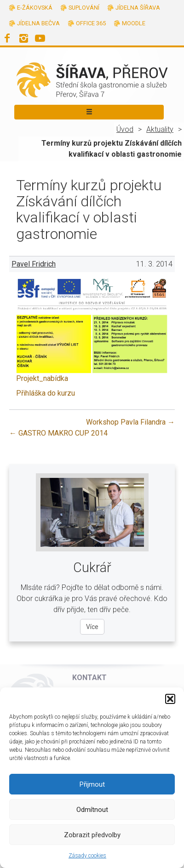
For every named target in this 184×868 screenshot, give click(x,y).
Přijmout (92, 784)
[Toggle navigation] (89, 112)
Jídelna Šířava (138, 8)
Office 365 (91, 23)
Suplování (84, 8)
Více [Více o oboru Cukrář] (92, 627)
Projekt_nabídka (42, 378)
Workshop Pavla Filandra (130, 422)
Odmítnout (92, 810)
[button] (170, 699)
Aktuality (160, 129)
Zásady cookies (87, 856)
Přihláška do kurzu (46, 393)
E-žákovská (35, 8)
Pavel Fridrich (34, 264)
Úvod (125, 129)
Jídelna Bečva (38, 23)
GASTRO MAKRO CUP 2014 (58, 433)
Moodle (134, 23)
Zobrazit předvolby (92, 835)
